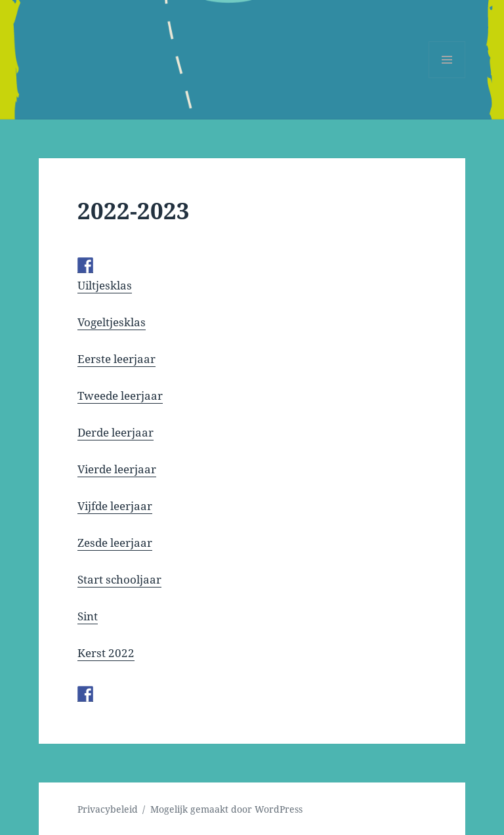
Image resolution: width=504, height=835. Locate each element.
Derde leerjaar (115, 432)
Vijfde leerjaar (115, 506)
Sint (88, 616)
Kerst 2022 (106, 653)
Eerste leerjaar (116, 359)
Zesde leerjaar (115, 543)
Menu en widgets (447, 78)
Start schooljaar (119, 579)
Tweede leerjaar (120, 396)
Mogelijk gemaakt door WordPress (226, 809)
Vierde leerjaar (117, 469)
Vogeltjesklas (112, 322)
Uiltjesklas (105, 285)
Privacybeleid (108, 809)
